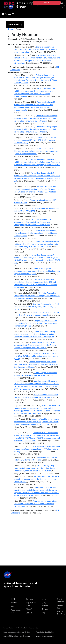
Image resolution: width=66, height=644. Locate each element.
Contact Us (51, 636)
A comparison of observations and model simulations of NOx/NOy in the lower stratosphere (36, 504)
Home (11, 29)
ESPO (13, 599)
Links (44, 599)
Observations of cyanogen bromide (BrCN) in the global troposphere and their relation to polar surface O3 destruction (36, 118)
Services (29, 599)
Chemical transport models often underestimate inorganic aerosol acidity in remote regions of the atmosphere (37, 271)
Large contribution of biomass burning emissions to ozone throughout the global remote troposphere (36, 151)
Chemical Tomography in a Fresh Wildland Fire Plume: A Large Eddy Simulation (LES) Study (37, 307)
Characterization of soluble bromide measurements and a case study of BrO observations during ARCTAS (37, 449)
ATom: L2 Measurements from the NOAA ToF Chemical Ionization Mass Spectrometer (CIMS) (37, 356)
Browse (45, 609)
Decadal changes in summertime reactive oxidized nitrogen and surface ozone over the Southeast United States (36, 364)
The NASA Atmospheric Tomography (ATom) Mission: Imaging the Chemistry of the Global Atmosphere (37, 296)
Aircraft (29, 609)
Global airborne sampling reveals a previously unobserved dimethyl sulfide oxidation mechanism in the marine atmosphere (35, 334)
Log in (47, 3)
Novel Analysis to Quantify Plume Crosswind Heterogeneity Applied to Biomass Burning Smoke (36, 233)
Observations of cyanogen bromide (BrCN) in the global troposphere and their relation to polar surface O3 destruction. (36, 129)
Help (44, 613)
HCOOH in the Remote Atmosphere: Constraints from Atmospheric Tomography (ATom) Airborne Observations (33, 222)
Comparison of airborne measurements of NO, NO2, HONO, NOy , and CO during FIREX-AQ (35, 140)
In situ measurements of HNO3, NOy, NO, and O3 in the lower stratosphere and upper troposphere (37, 49)
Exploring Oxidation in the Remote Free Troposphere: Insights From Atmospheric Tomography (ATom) (37, 323)
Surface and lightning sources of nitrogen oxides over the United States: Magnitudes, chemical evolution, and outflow (35, 468)
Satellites (30, 613)
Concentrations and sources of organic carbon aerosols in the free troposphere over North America (37, 479)
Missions (14, 603)
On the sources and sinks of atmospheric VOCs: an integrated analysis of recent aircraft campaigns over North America (35, 345)
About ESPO (15, 606)
